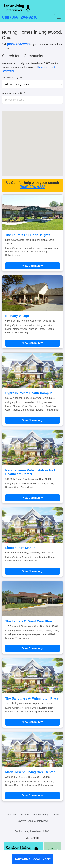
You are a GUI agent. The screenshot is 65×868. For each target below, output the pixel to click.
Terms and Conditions (18, 815)
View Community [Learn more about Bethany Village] (32, 343)
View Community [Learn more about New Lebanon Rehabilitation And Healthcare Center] (32, 498)
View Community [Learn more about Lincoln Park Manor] (32, 571)
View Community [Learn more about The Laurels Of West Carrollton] (32, 648)
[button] (47, 123)
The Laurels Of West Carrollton (29, 621)
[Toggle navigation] (59, 17)
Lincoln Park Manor (20, 548)
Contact (55, 815)
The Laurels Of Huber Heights (28, 235)
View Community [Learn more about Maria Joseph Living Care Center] (32, 796)
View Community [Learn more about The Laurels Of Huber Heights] (32, 266)
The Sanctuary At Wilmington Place (32, 698)
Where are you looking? (14, 93)
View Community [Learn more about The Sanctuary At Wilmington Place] (32, 722)
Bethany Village (17, 316)
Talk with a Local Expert (32, 859)
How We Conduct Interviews (32, 821)
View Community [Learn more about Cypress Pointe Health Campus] (32, 420)
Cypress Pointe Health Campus (29, 393)
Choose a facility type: (13, 78)
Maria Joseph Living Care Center (30, 772)
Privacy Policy (41, 815)
